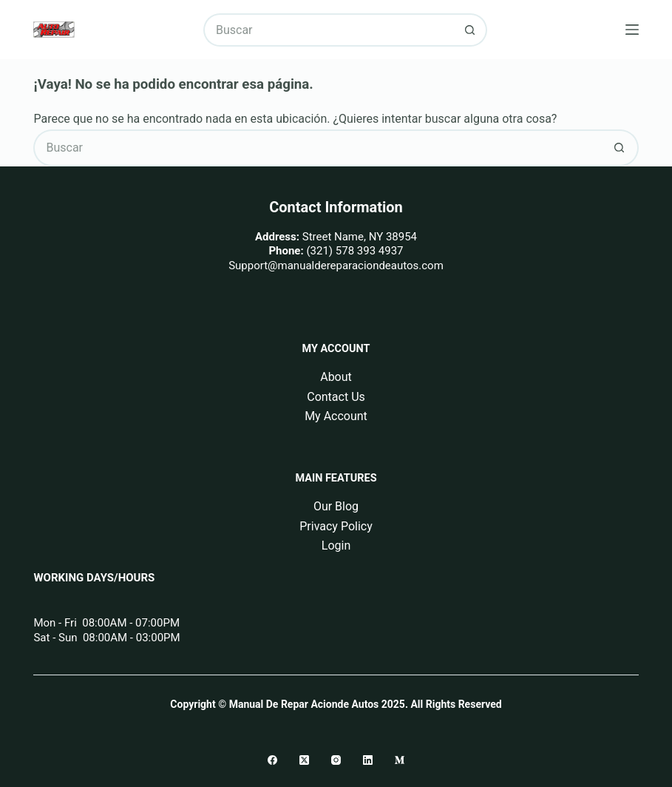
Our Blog (336, 506)
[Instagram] (336, 760)
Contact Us (336, 397)
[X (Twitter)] (304, 760)
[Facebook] (272, 760)
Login (336, 546)
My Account (336, 416)
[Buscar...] (329, 30)
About (336, 377)
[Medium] (400, 760)
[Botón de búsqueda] (471, 30)
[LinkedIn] (368, 760)
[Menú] (632, 30)
